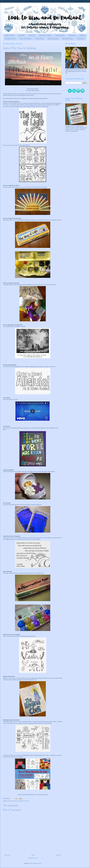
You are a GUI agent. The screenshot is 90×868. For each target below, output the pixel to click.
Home (33, 855)
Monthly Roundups (45, 35)
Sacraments (72, 35)
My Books (21, 35)
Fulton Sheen (40, 39)
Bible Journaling (53, 39)
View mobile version (33, 858)
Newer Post (7, 855)
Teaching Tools (60, 35)
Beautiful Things (68, 39)
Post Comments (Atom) (36, 863)
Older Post (58, 855)
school (28, 801)
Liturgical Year (10, 39)
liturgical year (16, 801)
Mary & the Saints (25, 39)
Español (82, 35)
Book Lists (32, 35)
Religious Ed (22, 801)
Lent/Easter (9, 801)
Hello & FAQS (10, 35)
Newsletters (81, 39)
